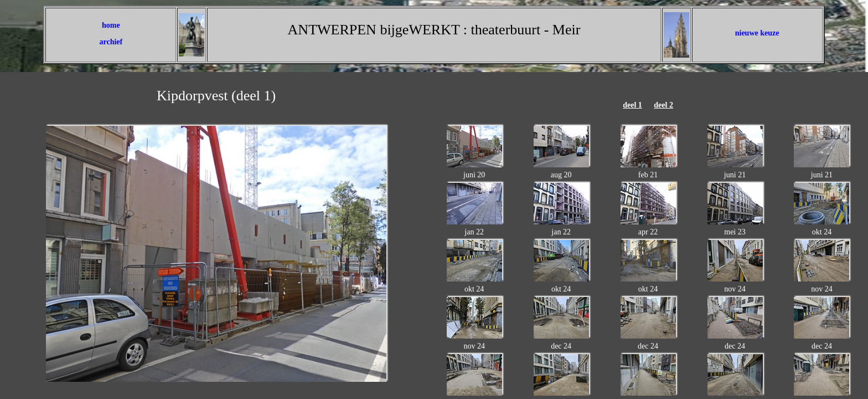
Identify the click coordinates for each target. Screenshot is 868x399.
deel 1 (632, 105)
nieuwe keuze (757, 33)
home (111, 25)
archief (111, 42)
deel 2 (663, 105)
